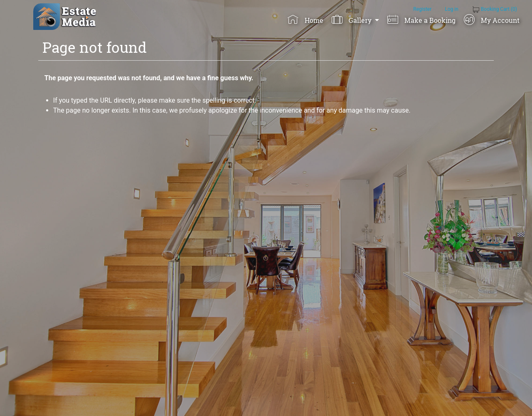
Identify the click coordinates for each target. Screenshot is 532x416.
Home (305, 20)
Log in (452, 9)
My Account (491, 20)
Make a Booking (421, 20)
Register (422, 9)
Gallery (352, 20)
